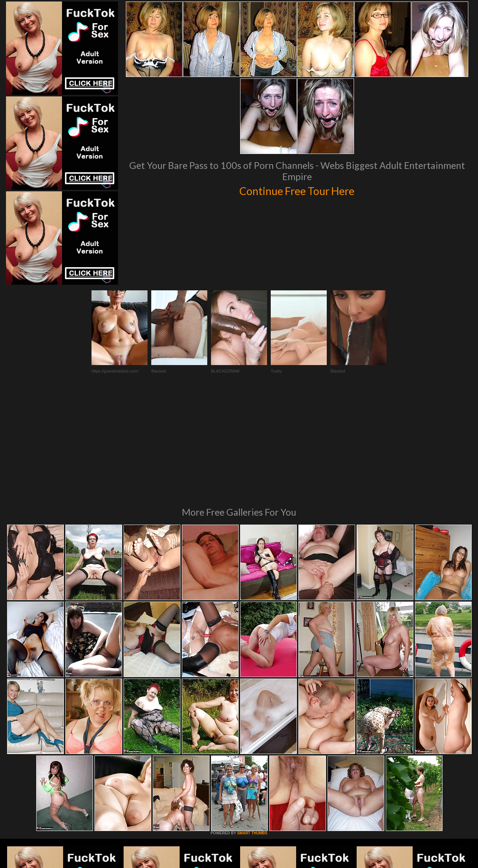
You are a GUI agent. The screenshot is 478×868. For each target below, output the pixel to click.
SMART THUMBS (252, 731)
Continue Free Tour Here (297, 190)
